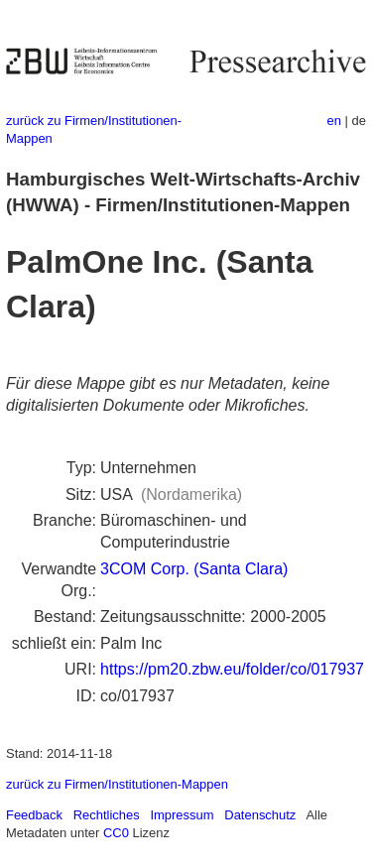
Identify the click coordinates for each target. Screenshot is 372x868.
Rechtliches (107, 815)
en (334, 121)
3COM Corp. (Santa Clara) (194, 569)
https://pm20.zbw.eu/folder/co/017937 (232, 669)
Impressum (182, 815)
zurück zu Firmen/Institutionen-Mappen (117, 784)
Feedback (34, 815)
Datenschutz (260, 815)
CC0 (116, 833)
